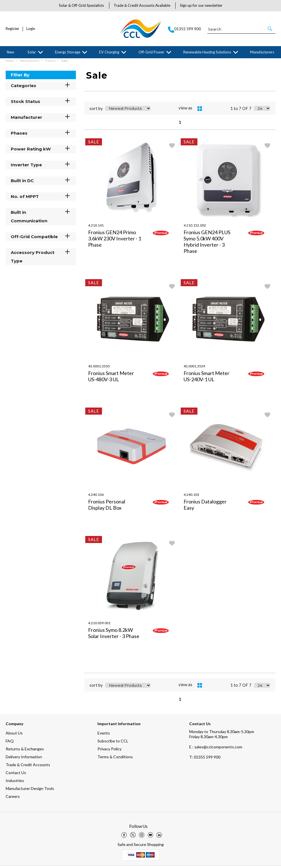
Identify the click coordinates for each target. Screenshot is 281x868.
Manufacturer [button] (41, 119)
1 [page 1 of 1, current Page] (180, 124)
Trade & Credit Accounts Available (142, 5)
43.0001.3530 (99, 368)
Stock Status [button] (41, 103)
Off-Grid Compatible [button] (41, 239)
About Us (14, 735)
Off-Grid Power (151, 52)
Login (31, 29)
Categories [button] (41, 88)
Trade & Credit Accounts (28, 767)
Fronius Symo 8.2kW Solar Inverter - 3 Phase (114, 635)
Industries (15, 783)
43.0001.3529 (194, 368)
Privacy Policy (109, 751)
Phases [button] (41, 135)
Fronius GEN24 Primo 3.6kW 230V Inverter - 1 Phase (115, 241)
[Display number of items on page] (262, 111)
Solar (32, 52)
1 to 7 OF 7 (241, 111)
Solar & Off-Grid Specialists (81, 5)
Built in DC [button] (41, 183)
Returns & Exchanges (25, 751)
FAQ (10, 743)
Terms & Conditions (115, 759)
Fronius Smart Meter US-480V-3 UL (111, 378)
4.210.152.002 (195, 228)
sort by (96, 111)
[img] (124, 837)
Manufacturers (262, 52)
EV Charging (109, 52)
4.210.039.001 (99, 625)
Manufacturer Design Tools (30, 791)
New (10, 52)
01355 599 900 (205, 759)
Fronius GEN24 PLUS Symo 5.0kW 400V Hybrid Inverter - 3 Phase (207, 244)
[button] (270, 29)
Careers (13, 799)
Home (10, 63)
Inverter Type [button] (41, 167)
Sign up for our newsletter (201, 5)
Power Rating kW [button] (41, 151)
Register (12, 29)
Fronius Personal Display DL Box (107, 507)
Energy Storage (68, 52)
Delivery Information (24, 759)
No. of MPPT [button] (41, 198)
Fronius (51, 63)
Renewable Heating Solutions (207, 52)
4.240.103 (191, 497)
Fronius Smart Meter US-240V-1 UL (207, 378)
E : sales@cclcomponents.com (216, 749)
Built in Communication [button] (41, 218)
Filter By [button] (20, 77)
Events (104, 735)
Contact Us (16, 775)
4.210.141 (96, 228)
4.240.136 (96, 497)
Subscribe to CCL (113, 743)
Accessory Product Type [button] (41, 259)
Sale (65, 63)
